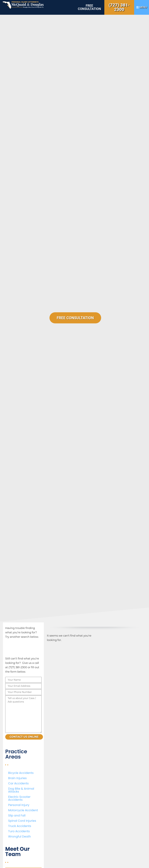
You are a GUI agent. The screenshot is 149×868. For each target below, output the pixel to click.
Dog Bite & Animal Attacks (21, 790)
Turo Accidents (19, 831)
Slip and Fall (17, 815)
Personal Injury (19, 805)
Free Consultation (89, 7)
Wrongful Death (19, 836)
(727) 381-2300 (119, 7)
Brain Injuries (17, 778)
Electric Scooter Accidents (19, 798)
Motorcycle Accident (23, 810)
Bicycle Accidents (21, 773)
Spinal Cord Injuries (22, 821)
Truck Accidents (20, 826)
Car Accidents (18, 783)
